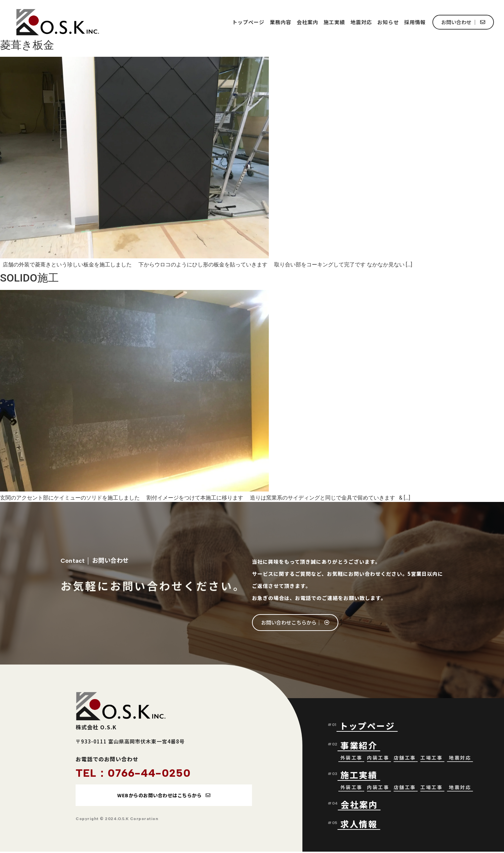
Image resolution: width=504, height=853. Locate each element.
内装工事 (378, 758)
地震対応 (361, 22)
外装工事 (351, 758)
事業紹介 (360, 746)
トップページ (248, 22)
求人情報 (359, 824)
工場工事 (431, 758)
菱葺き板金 (27, 45)
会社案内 (307, 22)
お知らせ (388, 22)
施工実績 (334, 22)
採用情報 (415, 22)
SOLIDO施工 (29, 278)
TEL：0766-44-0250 (133, 773)
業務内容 (281, 22)
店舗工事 (405, 758)
